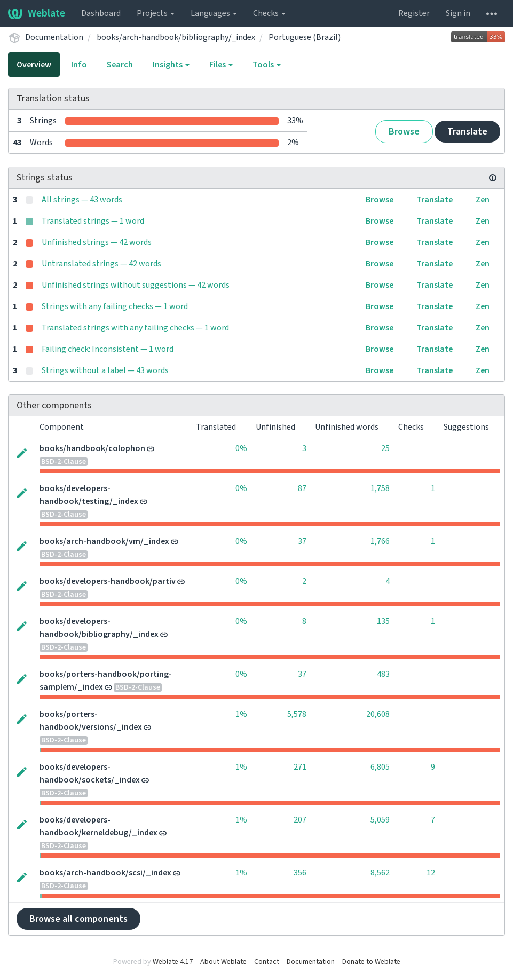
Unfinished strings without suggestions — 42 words (136, 285)
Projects (156, 13)
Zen (483, 200)
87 (302, 488)
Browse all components (78, 919)
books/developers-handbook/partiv (108, 581)
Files (221, 65)
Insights (171, 65)
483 (383, 674)
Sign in (458, 13)
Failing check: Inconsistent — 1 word (108, 349)
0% (241, 448)
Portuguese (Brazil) (305, 37)
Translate (467, 132)
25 (385, 448)
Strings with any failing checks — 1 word (115, 306)
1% (241, 714)
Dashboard (101, 13)
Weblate (37, 13)
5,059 (380, 820)
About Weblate (223, 962)
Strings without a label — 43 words (105, 370)
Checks (269, 13)
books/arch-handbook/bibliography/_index (176, 37)
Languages (214, 13)
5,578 (297, 714)
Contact (267, 962)
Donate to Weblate (371, 962)
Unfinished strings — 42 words (97, 242)
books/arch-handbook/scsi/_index (105, 873)
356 (300, 873)
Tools (267, 65)
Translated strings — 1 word (93, 221)
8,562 (380, 873)
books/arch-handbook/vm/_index (104, 541)
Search (120, 65)
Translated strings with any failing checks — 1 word (135, 328)
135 (383, 621)
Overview (34, 65)
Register (414, 13)
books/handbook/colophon (92, 448)
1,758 (380, 488)
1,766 (380, 541)
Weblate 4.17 (173, 962)
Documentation (54, 37)
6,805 (380, 767)
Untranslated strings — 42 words (101, 264)
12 (431, 873)
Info (79, 65)
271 (300, 767)
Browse (404, 132)
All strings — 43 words (82, 200)
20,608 (378, 714)
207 (300, 820)
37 (302, 541)
